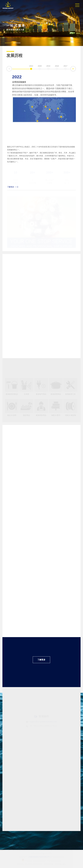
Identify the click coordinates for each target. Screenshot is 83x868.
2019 (48, 67)
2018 (57, 67)
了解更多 (13, 187)
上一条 (7, 70)
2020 (40, 67)
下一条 (76, 68)
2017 (65, 67)
